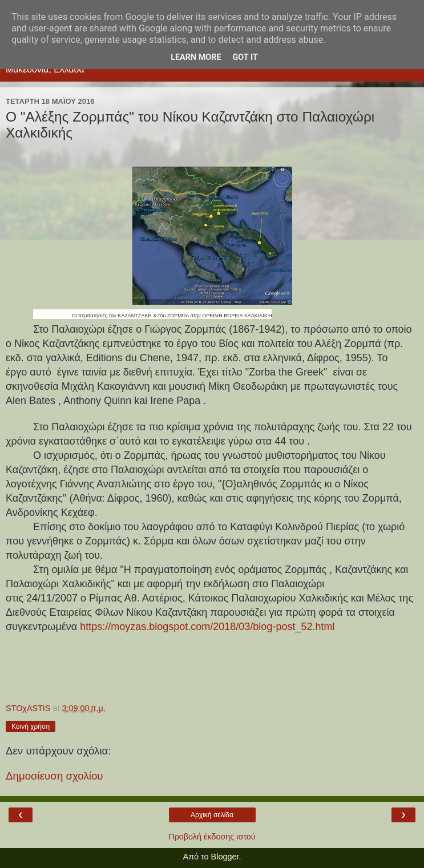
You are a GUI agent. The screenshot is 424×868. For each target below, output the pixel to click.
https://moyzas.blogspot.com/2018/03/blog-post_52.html (207, 627)
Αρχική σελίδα (212, 815)
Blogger (225, 857)
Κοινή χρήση (31, 726)
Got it (245, 57)
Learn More (196, 57)
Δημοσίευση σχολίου (54, 776)
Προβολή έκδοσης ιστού (212, 837)
